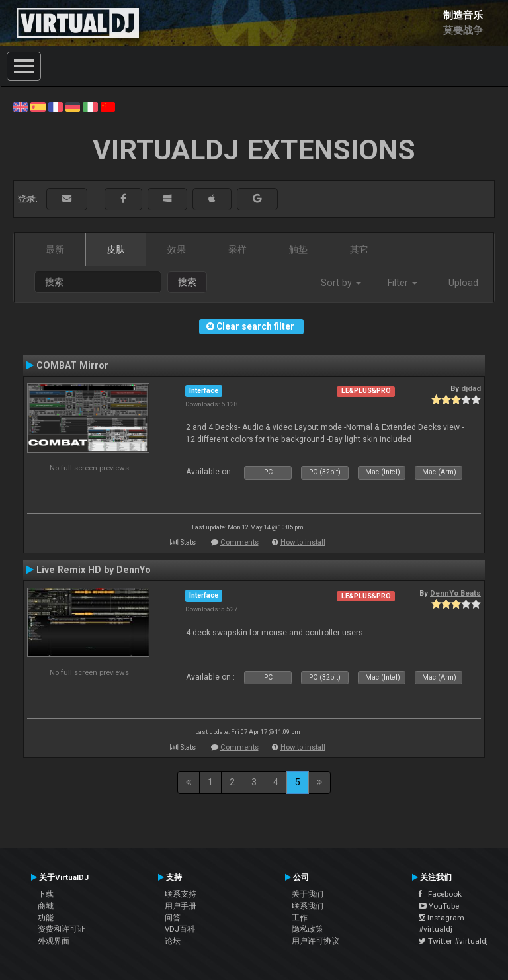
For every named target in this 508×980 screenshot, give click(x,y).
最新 (55, 249)
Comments (239, 542)
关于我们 (308, 894)
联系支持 (181, 894)
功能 (46, 918)
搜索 (187, 282)
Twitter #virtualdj (453, 941)
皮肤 (116, 249)
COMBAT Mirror (72, 365)
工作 (300, 918)
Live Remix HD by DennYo (94, 570)
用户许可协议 (316, 941)
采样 (237, 249)
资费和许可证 (62, 929)
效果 (177, 249)
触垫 (298, 249)
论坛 (173, 941)
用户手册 (181, 906)
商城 (46, 906)
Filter (402, 283)
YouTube (439, 906)
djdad (471, 388)
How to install (303, 542)
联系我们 (308, 906)
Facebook (440, 894)
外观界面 (54, 941)
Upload (463, 283)
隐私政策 (308, 929)
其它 (359, 249)
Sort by (341, 283)
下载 (46, 894)
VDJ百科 (180, 929)
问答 (173, 918)
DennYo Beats (455, 593)
